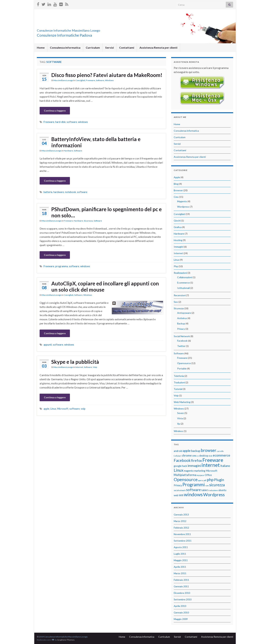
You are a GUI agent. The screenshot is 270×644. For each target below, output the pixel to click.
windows (83, 122)
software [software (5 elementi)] (193, 490)
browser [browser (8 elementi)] (209, 450)
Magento (182, 201)
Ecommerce (183, 283)
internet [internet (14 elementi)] (211, 465)
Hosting (178, 240)
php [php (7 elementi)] (210, 480)
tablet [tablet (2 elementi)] (205, 490)
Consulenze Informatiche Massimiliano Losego (88, 29)
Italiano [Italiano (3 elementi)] (225, 466)
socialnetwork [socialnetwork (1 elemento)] (180, 490)
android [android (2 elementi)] (178, 451)
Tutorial (178, 389)
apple (46, 409)
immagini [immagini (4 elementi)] (194, 466)
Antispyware (184, 313)
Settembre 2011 (183, 541)
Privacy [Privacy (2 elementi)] (178, 485)
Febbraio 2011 (181, 580)
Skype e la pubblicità (75, 362)
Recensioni (180, 295)
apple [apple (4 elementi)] (187, 451)
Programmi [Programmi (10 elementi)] (194, 485)
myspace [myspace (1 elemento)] (201, 475)
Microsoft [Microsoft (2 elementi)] (212, 471)
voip (83, 409)
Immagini (179, 247)
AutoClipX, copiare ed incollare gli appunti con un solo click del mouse (105, 286)
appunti (48, 345)
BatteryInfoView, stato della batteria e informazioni (96, 142)
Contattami (127, 48)
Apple (177, 177)
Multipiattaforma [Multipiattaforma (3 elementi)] (185, 475)
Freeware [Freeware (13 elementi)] (213, 460)
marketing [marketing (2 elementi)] (200, 471)
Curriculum (93, 48)
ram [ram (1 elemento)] (207, 485)
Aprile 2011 (180, 567)
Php (176, 266)
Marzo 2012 (180, 521)
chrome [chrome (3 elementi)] (187, 455)
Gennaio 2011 (181, 586)
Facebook (182, 341)
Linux (53, 409)
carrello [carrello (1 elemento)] (220, 451)
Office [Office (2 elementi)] (208, 475)
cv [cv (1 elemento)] (198, 456)
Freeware (90, 80)
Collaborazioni (185, 277)
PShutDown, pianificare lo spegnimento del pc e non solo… (107, 212)
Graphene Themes (66, 640)
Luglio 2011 (180, 554)
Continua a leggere (55, 111)
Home (41, 48)
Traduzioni (179, 382)
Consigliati (80, 80)
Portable (182, 368)
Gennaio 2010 (181, 612)
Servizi (110, 48)
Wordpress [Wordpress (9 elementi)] (214, 495)
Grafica (178, 227)
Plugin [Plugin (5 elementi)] (219, 480)
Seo (176, 302)
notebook (70, 192)
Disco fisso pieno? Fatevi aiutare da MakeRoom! (107, 75)
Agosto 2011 (181, 547)
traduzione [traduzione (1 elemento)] (213, 490)
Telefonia (179, 376)
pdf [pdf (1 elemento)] (205, 480)
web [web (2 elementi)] (176, 495)
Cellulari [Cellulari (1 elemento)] (178, 456)
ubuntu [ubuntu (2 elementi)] (222, 490)
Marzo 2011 (180, 573)
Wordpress (183, 207)
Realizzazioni (180, 273)
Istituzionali (183, 288)
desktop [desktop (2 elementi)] (204, 456)
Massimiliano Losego (63, 80)
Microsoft (63, 409)
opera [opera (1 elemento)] (201, 480)
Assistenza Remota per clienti (158, 48)
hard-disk (60, 122)
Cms (176, 197)
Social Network (182, 336)
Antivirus (182, 318)
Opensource (184, 363)
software (72, 122)
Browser (178, 190)
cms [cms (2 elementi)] (194, 456)
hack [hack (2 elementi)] (185, 466)
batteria (48, 192)
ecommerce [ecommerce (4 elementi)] (222, 455)
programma (62, 266)
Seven (181, 413)
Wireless (178, 431)
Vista (180, 418)
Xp (179, 424)
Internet (79, 367)
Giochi (177, 221)
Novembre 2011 (182, 534)
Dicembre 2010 (182, 593)
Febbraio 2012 (181, 528)
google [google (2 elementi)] (178, 466)
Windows (109, 80)
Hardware (68, 151)
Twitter (181, 346)
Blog (176, 184)
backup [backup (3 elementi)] (196, 451)
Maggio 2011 (181, 560)
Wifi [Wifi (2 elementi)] (181, 495)
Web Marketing (182, 402)
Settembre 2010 (183, 599)
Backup (181, 323)
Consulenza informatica (65, 48)
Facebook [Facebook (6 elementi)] (182, 460)
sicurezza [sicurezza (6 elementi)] (217, 485)
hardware (59, 192)
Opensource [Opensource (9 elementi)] (186, 479)
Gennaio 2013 (181, 515)
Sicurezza (88, 221)
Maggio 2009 (181, 619)
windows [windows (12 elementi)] (193, 494)
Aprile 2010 (180, 606)
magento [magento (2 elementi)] (189, 471)
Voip (95, 367)
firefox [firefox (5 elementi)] (197, 460)
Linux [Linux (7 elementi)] (179, 470)
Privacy (181, 329)
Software (100, 80)
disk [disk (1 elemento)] (211, 456)
